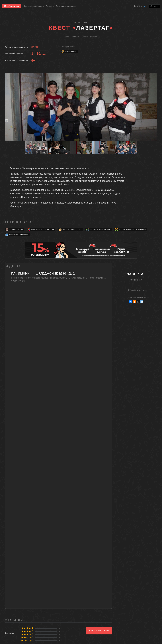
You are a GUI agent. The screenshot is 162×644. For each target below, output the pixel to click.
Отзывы (93, 36)
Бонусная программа (66, 6)
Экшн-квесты (69, 51)
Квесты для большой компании (130, 229)
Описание (76, 36)
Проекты (50, 6)
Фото (67, 36)
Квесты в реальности (34, 6)
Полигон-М (81, 22)
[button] (155, 76)
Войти (138, 6)
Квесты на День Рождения (41, 229)
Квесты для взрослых (70, 229)
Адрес (85, 36)
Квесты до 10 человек (17, 235)
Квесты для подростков (98, 229)
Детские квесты (14, 229)
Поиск (154, 6)
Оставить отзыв (99, 631)
